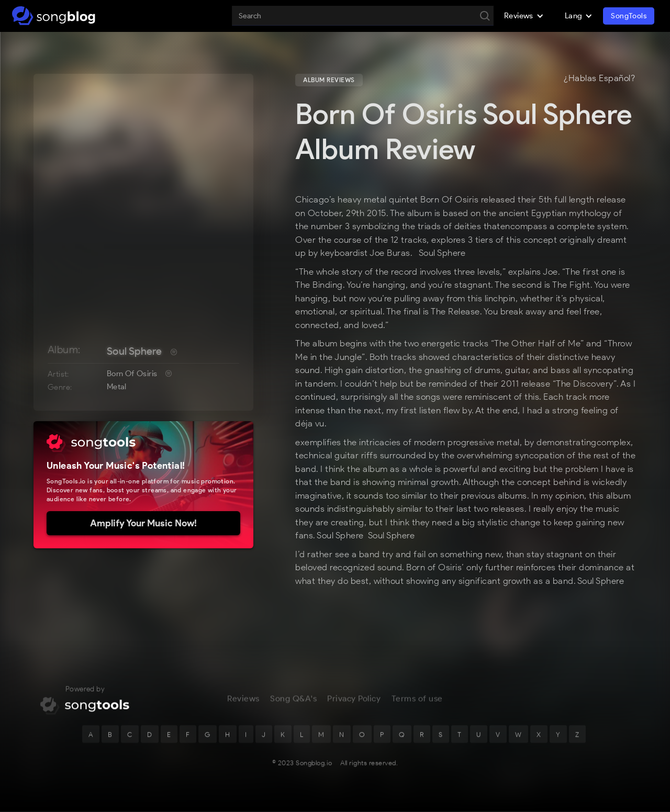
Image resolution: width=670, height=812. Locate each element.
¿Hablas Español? (599, 78)
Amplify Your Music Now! (143, 523)
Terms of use (417, 701)
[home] (54, 16)
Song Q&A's (293, 701)
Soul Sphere (134, 351)
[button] (524, 16)
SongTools (629, 16)
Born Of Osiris (132, 374)
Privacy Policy (354, 701)
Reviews (243, 701)
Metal (117, 387)
